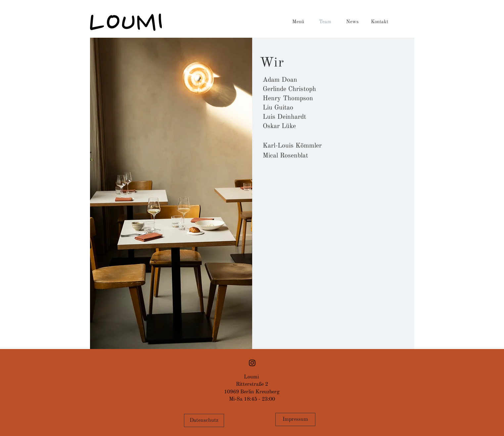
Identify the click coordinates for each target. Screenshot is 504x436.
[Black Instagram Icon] (252, 363)
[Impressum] (295, 419)
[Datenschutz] (204, 420)
